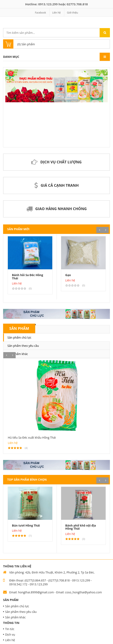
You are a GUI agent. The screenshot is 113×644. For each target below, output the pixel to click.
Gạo (68, 275)
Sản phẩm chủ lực (19, 337)
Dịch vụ (10, 634)
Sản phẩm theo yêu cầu (23, 346)
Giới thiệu (72, 13)
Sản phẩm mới (18, 229)
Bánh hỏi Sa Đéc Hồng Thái (27, 276)
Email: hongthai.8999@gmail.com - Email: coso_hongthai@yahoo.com (56, 592)
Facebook (40, 13)
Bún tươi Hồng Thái (26, 525)
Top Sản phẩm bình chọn (27, 480)
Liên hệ (56, 13)
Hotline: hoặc (56, 4)
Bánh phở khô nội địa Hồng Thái (81, 527)
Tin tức (10, 629)
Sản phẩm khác (18, 354)
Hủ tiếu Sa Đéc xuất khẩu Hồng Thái (32, 437)
